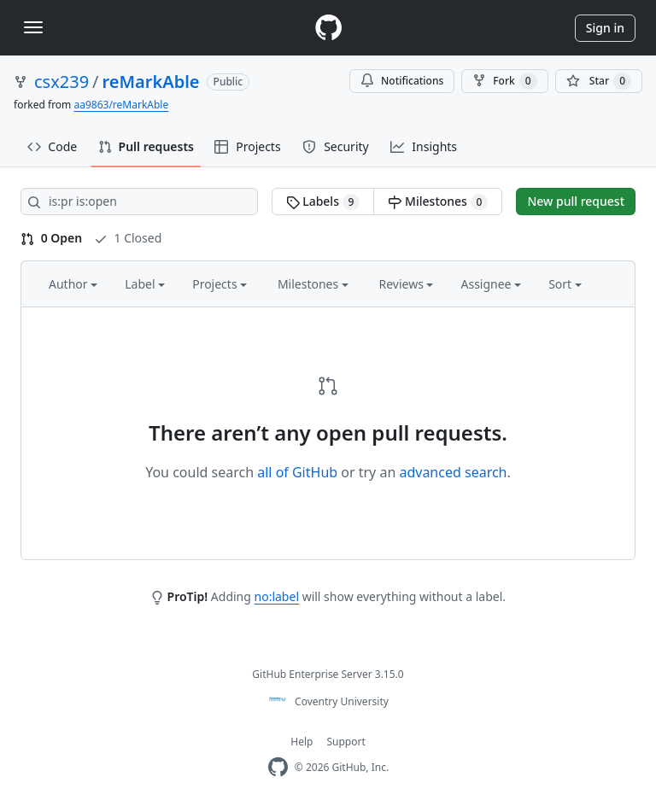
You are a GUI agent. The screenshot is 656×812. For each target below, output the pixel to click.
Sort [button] (565, 284)
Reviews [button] (406, 284)
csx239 (61, 82)
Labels (323, 202)
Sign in (605, 28)
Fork (504, 81)
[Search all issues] (139, 202)
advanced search (453, 472)
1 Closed (128, 238)
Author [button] (73, 284)
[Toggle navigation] (33, 27)
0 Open (51, 238)
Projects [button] (220, 284)
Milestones (438, 202)
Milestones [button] (313, 284)
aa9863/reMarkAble (121, 105)
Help (302, 742)
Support (346, 742)
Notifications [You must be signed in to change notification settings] (402, 81)
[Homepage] (328, 28)
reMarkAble (151, 82)
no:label (277, 596)
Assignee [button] (491, 284)
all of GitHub (297, 472)
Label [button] (145, 284)
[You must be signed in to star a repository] (599, 81)
